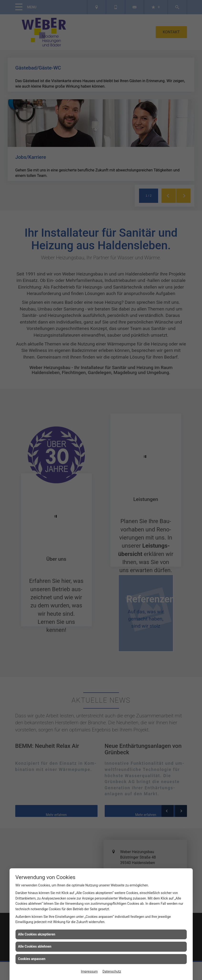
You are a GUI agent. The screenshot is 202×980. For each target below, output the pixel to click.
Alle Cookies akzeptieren (37, 934)
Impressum (89, 971)
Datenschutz (112, 971)
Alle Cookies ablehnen (35, 946)
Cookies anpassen (32, 959)
